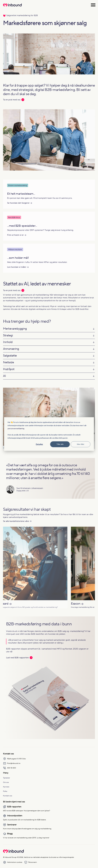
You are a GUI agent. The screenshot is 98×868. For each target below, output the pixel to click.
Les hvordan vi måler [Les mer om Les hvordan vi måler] (17, 267)
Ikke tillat (81, 444)
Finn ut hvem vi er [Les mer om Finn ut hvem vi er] (15, 235)
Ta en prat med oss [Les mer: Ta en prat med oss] (14, 100)
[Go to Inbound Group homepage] (13, 852)
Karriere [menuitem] (6, 787)
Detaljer (39, 444)
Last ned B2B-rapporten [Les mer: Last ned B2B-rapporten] (19, 658)
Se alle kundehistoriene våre (16, 521)
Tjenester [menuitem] (7, 778)
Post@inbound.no (12, 763)
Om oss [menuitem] (6, 782)
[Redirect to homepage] (12, 6)
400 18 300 (10, 768)
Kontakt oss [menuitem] (8, 796)
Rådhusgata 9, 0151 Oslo (14, 759)
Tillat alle (60, 444)
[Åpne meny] (93, 5)
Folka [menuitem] (5, 791)
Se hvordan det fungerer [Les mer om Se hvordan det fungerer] (18, 203)
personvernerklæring (16, 428)
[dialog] (49, 434)
